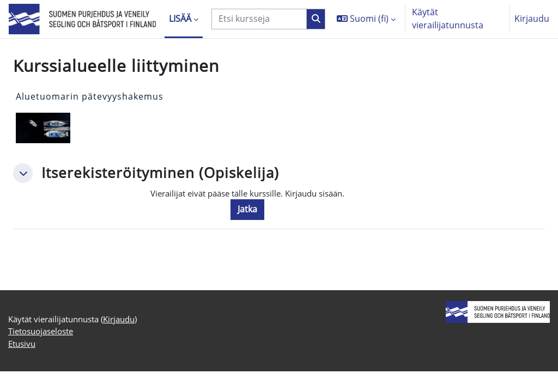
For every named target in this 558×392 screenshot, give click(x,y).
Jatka (256, 210)
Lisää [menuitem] (180, 19)
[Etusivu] (82, 19)
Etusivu (23, 363)
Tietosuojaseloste (44, 351)
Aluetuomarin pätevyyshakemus (90, 96)
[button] (366, 19)
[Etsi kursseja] (259, 19)
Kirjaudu (532, 19)
